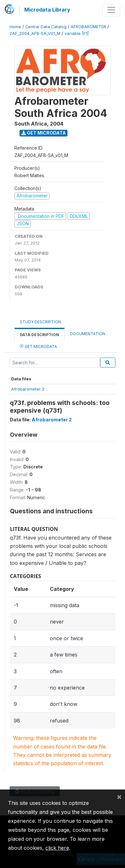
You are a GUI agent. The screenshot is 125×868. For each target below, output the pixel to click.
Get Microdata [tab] (38, 346)
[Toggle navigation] (111, 10)
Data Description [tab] (39, 335)
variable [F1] (77, 33)
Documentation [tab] (88, 334)
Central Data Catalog (46, 27)
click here (57, 848)
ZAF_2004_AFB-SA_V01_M (35, 33)
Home (15, 27)
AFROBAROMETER (88, 27)
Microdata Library (47, 10)
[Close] (119, 797)
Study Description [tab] (40, 322)
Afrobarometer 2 (28, 389)
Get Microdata (44, 133)
